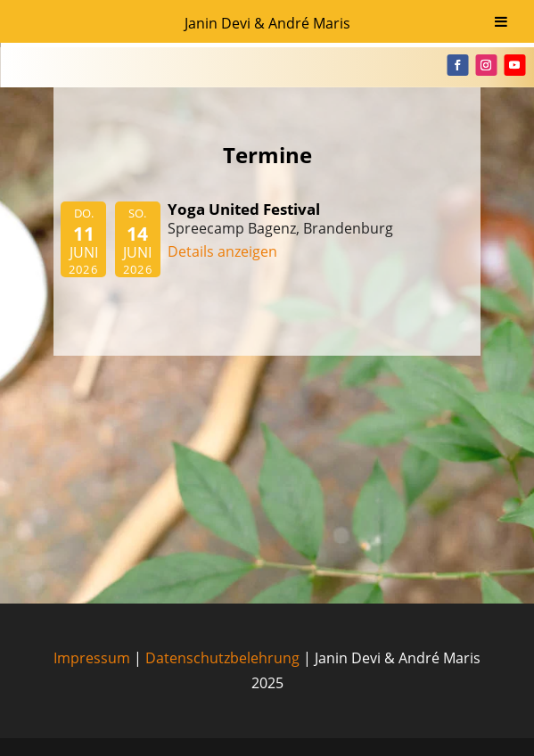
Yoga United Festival (244, 209)
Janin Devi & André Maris (267, 23)
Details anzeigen (222, 251)
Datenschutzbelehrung (222, 658)
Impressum (92, 658)
